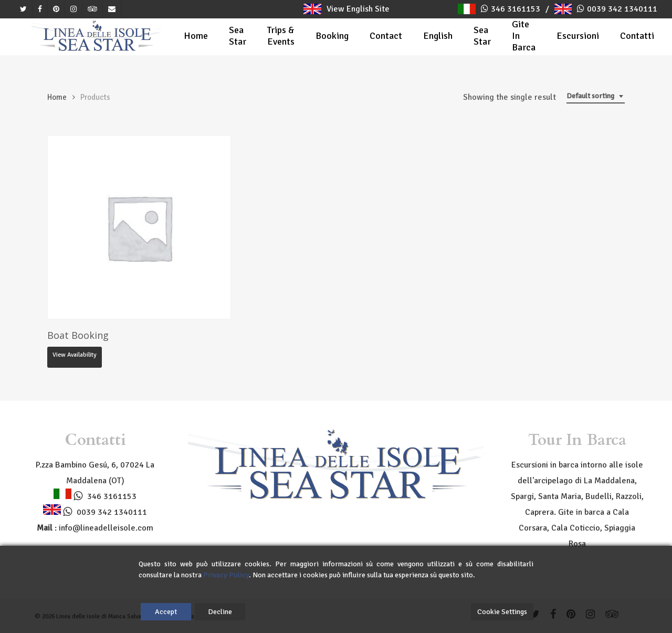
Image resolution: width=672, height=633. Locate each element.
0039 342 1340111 (622, 9)
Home (57, 97)
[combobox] (596, 96)
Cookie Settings (502, 612)
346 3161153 (516, 9)
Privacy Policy (226, 575)
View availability (75, 355)
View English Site (346, 9)
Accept (166, 612)
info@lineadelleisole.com (106, 528)
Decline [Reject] (220, 612)
